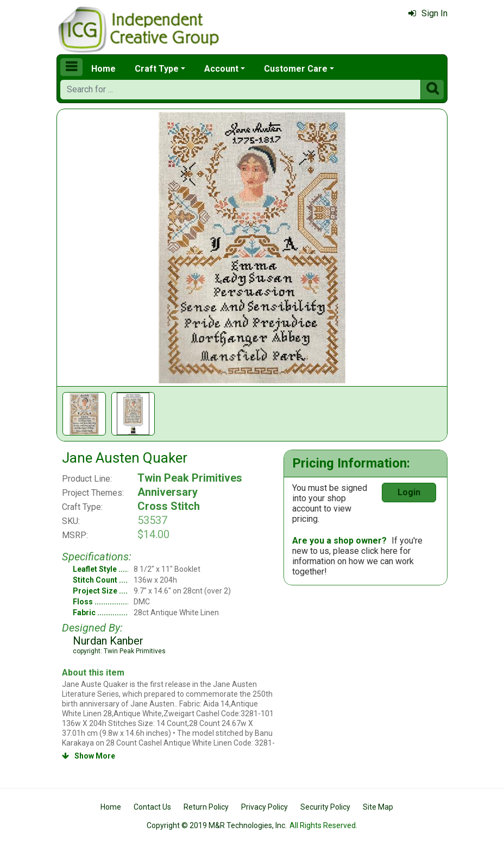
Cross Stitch (169, 506)
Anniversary (168, 492)
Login (409, 492)
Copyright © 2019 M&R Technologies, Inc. (217, 825)
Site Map (378, 807)
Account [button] (221, 69)
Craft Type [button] (157, 69)
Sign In (428, 13)
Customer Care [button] (296, 69)
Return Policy (206, 807)
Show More (89, 756)
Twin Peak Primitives (190, 478)
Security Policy (325, 807)
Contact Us (152, 807)
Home (103, 69)
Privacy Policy (264, 807)
